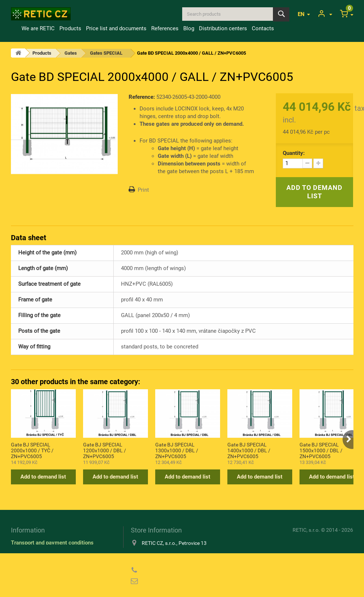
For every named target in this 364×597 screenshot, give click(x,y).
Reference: (142, 97)
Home (15, 28)
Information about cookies (42, 553)
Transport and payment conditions (52, 543)
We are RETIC (38, 28)
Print (143, 190)
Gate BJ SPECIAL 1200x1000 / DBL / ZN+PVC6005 (105, 450)
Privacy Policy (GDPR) (38, 564)
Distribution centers (223, 28)
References (165, 28)
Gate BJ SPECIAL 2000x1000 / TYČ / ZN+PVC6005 (32, 450)
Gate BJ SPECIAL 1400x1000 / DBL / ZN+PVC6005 (249, 450)
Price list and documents (116, 28)
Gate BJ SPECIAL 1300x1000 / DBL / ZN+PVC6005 (177, 450)
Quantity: (294, 153)
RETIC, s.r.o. (306, 530)
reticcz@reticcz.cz (178, 581)
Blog (189, 28)
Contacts (263, 28)
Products (70, 28)
